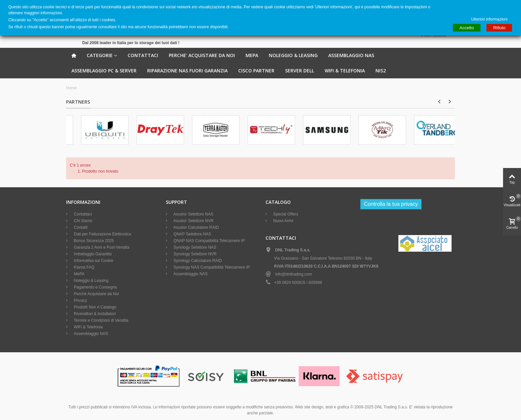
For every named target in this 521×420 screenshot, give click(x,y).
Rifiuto (499, 28)
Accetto (467, 28)
